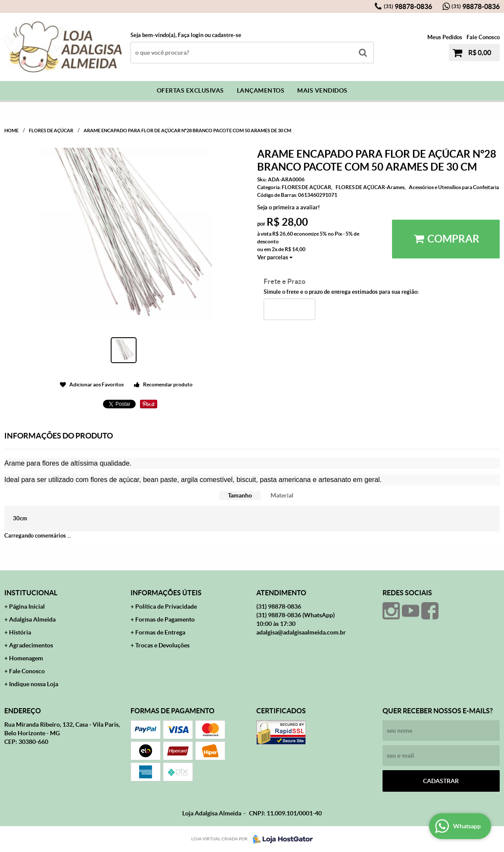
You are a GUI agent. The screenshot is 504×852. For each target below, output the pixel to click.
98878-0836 (408, 6)
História (20, 632)
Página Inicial (27, 606)
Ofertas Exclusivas (190, 90)
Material (282, 495)
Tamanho (240, 495)
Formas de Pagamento (165, 619)
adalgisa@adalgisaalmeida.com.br (301, 632)
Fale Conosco (483, 37)
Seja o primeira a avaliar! (289, 207)
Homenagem (26, 658)
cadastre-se (227, 35)
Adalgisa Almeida (32, 619)
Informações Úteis (166, 593)
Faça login (191, 35)
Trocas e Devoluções (162, 645)
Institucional (31, 593)
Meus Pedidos (445, 37)
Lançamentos (261, 90)
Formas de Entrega (160, 632)
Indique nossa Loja (34, 684)
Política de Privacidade (166, 606)
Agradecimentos (31, 645)
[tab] (240, 496)
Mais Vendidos (322, 90)
